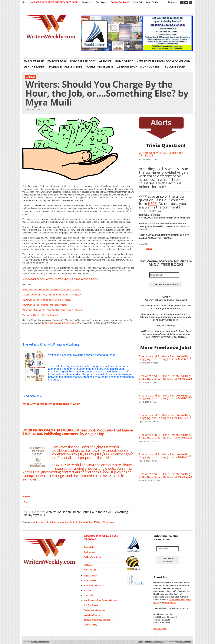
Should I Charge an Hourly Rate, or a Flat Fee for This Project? (52, 295)
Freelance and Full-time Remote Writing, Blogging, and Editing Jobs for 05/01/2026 (166, 397)
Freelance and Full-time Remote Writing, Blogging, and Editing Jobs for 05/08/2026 (166, 377)
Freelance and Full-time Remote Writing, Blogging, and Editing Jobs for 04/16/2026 (166, 417)
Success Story (175, 67)
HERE (152, 203)
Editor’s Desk (57, 61)
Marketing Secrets (100, 67)
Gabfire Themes (184, 642)
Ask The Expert (35, 67)
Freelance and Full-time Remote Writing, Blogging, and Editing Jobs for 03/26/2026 (166, 475)
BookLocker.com (177, 600)
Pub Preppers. (170, 603)
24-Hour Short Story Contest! (139, 67)
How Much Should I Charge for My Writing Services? (47, 300)
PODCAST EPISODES (83, 61)
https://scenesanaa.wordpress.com (60, 323)
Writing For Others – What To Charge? (40, 315)
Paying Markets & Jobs (66, 67)
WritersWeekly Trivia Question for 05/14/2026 (161, 154)
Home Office (124, 61)
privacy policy (160, 629)
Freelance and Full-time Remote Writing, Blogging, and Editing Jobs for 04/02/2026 (166, 456)
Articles (105, 61)
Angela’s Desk (34, 61)
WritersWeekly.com (40, 642)
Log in (140, 642)
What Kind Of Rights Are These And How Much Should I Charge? (53, 310)
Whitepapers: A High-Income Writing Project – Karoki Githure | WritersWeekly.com (74, 522)
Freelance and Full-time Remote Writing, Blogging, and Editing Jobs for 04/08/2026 (166, 436)
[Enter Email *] (164, 275)
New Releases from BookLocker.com (163, 61)
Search (172, 2)
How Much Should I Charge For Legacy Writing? (45, 305)
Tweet (27, 502)
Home (25, 2)
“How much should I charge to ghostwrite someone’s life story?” (52, 290)
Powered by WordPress (155, 642)
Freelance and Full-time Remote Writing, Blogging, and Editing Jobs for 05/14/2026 (166, 358)
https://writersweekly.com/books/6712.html (52, 404)
